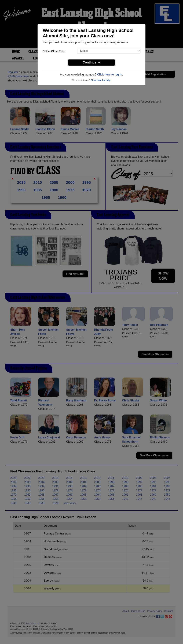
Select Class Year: (54, 51)
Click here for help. (101, 80)
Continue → (92, 62)
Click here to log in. (110, 75)
